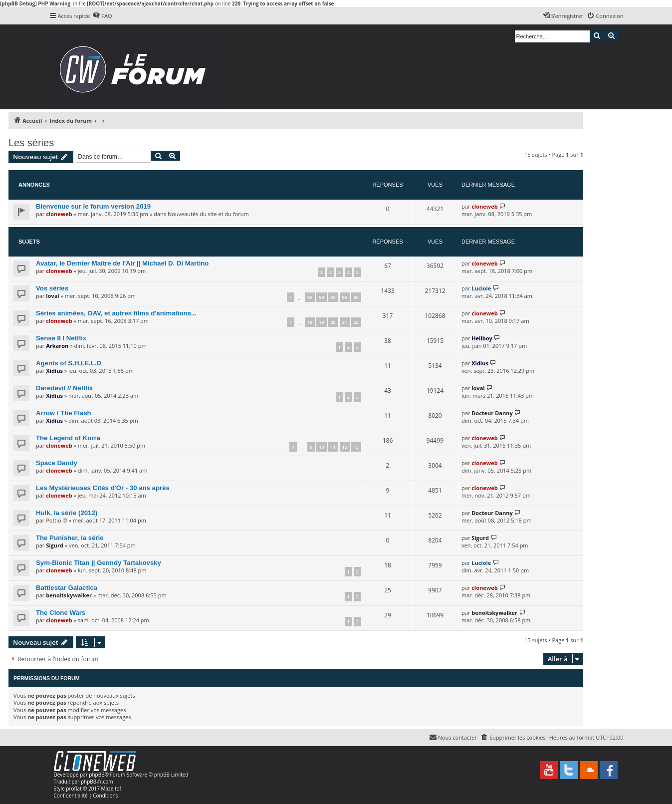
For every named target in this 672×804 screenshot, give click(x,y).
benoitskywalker (69, 595)
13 (356, 447)
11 (333, 447)
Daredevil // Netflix (64, 388)
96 (356, 297)
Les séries (31, 143)
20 (333, 322)
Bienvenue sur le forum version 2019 (93, 206)
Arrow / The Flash (64, 413)
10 (321, 447)
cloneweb (59, 214)
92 (310, 297)
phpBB (97, 775)
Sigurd (55, 545)
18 (310, 322)
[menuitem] (102, 16)
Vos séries (52, 288)
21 (345, 322)
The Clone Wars (61, 613)
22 (356, 322)
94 (333, 297)
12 (345, 447)
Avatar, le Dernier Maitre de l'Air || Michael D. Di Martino (122, 263)
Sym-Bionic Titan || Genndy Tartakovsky (99, 563)
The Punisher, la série (70, 538)
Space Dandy (57, 463)
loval (52, 296)
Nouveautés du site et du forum (208, 214)
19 (321, 322)
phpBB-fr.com (97, 782)
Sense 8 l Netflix (61, 338)
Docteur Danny (492, 413)
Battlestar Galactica (67, 588)
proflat (74, 789)
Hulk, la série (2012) (67, 513)
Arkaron (57, 346)
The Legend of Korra (68, 438)
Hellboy (482, 338)
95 (345, 297)
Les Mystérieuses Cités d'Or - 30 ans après (103, 488)
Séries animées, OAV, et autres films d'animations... (116, 313)
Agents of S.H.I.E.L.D (69, 363)
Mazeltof (111, 789)
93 (321, 297)
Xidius (54, 371)
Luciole (481, 288)
